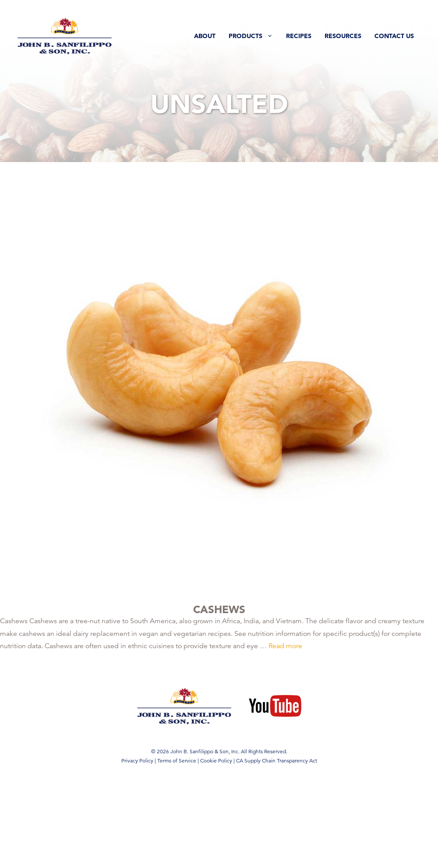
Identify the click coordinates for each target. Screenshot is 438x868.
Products (254, 36)
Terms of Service (177, 760)
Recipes (299, 36)
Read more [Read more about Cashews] (285, 646)
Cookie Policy (216, 760)
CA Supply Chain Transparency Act (277, 760)
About (205, 36)
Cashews (219, 609)
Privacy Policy (137, 760)
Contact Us (394, 36)
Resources (343, 36)
